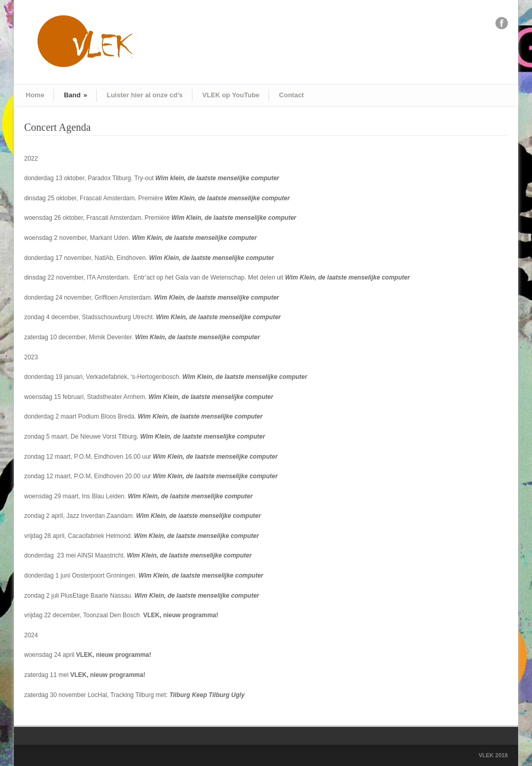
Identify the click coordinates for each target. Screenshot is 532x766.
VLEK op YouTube (231, 95)
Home (35, 95)
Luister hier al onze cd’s (145, 95)
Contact (291, 95)
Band (75, 95)
